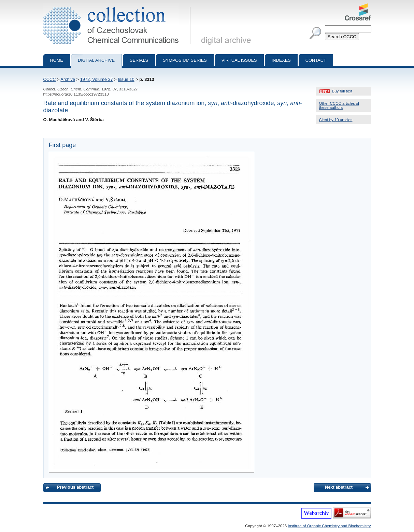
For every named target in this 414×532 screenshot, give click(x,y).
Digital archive (96, 60)
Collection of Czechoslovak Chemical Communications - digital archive (118, 6)
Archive (68, 79)
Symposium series (185, 60)
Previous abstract (75, 487)
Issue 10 (126, 79)
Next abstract (339, 487)
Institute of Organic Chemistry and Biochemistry (329, 526)
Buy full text (342, 91)
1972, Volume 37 (97, 79)
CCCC (50, 79)
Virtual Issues (239, 60)
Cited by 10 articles (336, 120)
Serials (139, 60)
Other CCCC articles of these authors (339, 105)
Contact (316, 60)
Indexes (281, 60)
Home (57, 60)
